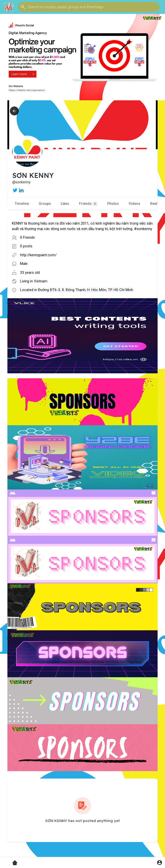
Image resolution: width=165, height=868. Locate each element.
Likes (65, 204)
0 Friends (27, 237)
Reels (155, 204)
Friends (88, 204)
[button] (89, 7)
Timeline (22, 204)
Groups (45, 204)
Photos (113, 204)
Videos (134, 204)
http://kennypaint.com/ (38, 255)
